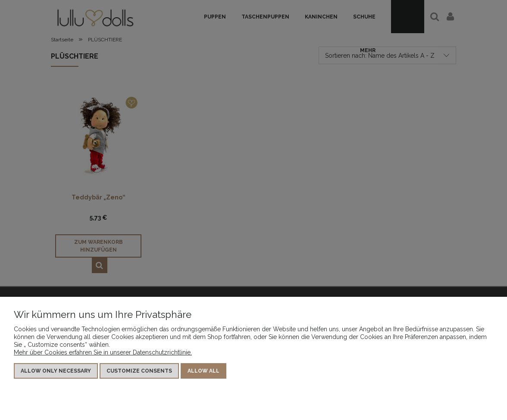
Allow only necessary (56, 371)
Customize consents (139, 371)
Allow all (203, 371)
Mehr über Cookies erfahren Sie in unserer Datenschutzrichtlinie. (103, 352)
